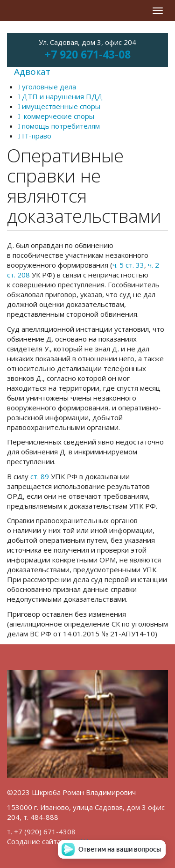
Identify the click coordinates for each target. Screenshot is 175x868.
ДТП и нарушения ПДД (60, 96)
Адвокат (32, 72)
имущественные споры (59, 106)
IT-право (35, 136)
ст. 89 (40, 476)
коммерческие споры (56, 116)
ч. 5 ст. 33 (128, 265)
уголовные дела (47, 87)
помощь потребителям (59, 126)
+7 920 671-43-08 (88, 55)
